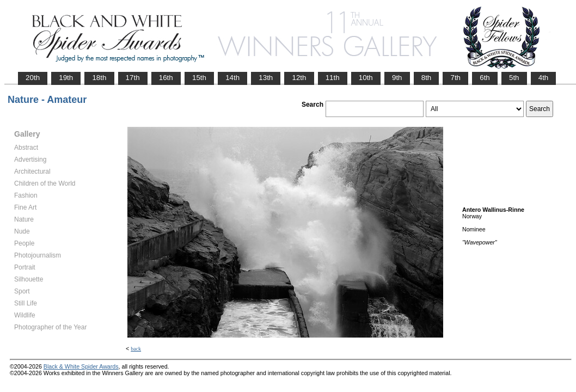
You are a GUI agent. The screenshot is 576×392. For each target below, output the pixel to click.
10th (366, 78)
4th (544, 78)
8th (427, 78)
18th (99, 78)
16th (166, 78)
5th (514, 78)
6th (485, 78)
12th (299, 78)
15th (199, 78)
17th (133, 78)
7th (455, 78)
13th (266, 78)
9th (397, 78)
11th (333, 78)
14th (232, 78)
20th (33, 78)
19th (66, 78)
